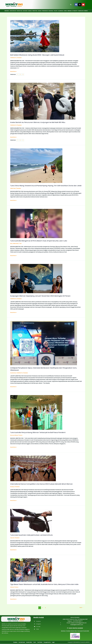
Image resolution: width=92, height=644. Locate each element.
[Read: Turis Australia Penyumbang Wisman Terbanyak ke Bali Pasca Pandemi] (36, 414)
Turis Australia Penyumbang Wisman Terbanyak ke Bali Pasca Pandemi (40, 434)
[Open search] (71, 5)
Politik (56, 11)
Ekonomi (25, 11)
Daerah (30, 11)
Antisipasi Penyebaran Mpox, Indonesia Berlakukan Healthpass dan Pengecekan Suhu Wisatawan (44, 371)
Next (81, 612)
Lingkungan (13, 11)
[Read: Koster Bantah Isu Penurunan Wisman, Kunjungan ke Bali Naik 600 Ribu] (43, 101)
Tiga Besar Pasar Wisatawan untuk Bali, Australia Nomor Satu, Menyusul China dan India (45, 587)
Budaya (13, 489)
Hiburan (69, 11)
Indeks (86, 11)
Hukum (40, 11)
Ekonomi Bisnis (14, 437)
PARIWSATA (14, 58)
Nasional (51, 11)
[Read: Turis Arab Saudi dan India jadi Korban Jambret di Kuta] (31, 523)
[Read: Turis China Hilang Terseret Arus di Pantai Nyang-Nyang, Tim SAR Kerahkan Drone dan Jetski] (36, 165)
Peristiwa (35, 11)
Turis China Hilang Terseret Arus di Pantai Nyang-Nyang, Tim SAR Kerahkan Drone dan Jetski (45, 186)
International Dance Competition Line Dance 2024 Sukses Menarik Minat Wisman (44, 486)
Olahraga (61, 11)
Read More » (14, 71)
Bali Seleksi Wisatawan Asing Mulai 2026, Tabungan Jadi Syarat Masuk (40, 55)
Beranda (7, 11)
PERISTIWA (13, 190)
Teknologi (81, 11)
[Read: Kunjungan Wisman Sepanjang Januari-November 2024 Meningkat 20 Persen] (36, 280)
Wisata (12, 591)
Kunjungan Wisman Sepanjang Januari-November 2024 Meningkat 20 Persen (43, 298)
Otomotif (75, 11)
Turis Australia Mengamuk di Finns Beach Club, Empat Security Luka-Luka (41, 243)
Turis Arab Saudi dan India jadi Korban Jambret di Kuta (34, 537)
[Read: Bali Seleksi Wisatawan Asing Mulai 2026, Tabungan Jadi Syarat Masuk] (35, 36)
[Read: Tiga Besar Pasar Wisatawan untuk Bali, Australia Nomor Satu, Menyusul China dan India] (31, 572)
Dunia (65, 11)
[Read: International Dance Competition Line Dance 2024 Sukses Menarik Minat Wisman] (33, 470)
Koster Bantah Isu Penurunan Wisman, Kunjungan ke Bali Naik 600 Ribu (40, 122)
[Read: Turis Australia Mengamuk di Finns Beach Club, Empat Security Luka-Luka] (36, 225)
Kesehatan (19, 11)
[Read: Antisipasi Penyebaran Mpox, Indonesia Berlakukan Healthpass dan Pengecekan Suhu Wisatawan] (44, 345)
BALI (11, 245)
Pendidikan (45, 11)
